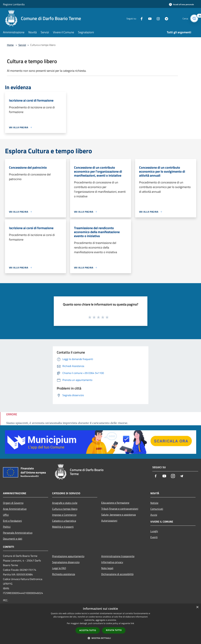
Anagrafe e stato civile (65, 503)
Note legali (107, 568)
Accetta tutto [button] (88, 630)
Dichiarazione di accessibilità (117, 574)
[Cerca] (194, 18)
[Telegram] (165, 18)
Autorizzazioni (109, 521)
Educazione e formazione (115, 503)
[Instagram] (156, 18)
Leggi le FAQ (59, 568)
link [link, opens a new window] (132, 623)
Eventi (154, 537)
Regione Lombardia (14, 4)
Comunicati (157, 509)
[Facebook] (140, 18)
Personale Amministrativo (18, 533)
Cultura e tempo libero (65, 509)
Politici (7, 527)
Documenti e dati (13, 539)
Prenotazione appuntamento (68, 556)
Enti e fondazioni (12, 521)
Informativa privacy (112, 562)
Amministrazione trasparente (118, 556)
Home (10, 45)
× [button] (197, 607)
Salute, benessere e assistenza (119, 515)
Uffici (6, 515)
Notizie (154, 503)
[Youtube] (148, 18)
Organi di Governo (13, 503)
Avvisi (154, 515)
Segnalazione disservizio (66, 562)
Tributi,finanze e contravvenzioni (120, 509)
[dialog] (100, 624)
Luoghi (154, 531)
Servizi (22, 45)
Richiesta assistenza (64, 574)
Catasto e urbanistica (64, 521)
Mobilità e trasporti (63, 527)
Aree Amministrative (15, 509)
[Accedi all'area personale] (181, 4)
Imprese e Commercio (64, 515)
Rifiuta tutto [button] (114, 630)
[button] (101, 638)
